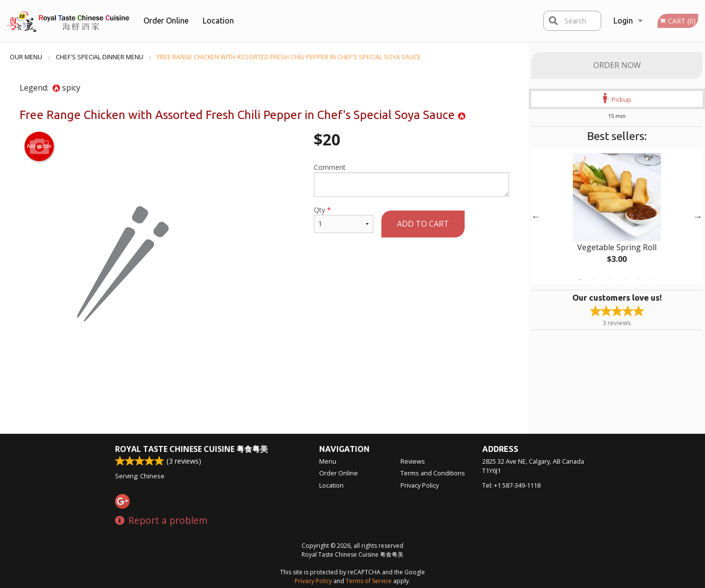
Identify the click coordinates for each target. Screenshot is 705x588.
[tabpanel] (617, 216)
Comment (411, 180)
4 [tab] (624, 280)
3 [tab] (610, 280)
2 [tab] (595, 280)
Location (218, 21)
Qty (344, 219)
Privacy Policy (420, 485)
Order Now (617, 65)
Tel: (511, 485)
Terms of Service (369, 581)
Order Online (166, 21)
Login (623, 21)
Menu (328, 461)
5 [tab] (639, 280)
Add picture (39, 146)
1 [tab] (580, 280)
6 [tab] (654, 280)
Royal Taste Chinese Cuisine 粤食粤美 (191, 449)
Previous (536, 216)
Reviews (413, 461)
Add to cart (423, 224)
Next (698, 216)
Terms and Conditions (433, 473)
